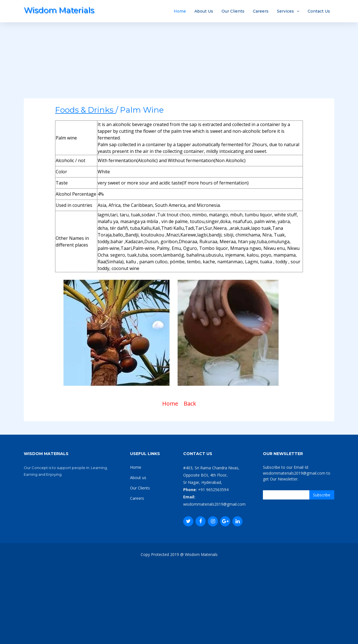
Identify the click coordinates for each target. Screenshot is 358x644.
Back (190, 403)
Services (285, 11)
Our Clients (233, 11)
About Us (204, 11)
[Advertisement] (179, 59)
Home (180, 11)
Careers (261, 11)
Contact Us (319, 11)
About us (138, 478)
